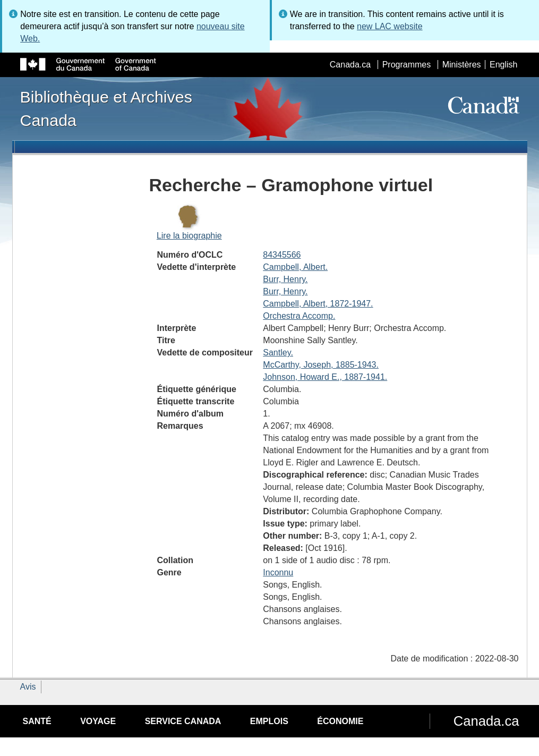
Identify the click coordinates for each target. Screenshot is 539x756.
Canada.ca (350, 65)
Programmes (407, 65)
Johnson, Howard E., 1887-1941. (325, 377)
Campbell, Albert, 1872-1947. (318, 304)
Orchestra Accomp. (299, 316)
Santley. (278, 352)
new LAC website (390, 26)
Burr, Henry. (285, 279)
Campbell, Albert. (295, 267)
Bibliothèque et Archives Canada (106, 108)
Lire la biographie (189, 236)
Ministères (462, 65)
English (503, 65)
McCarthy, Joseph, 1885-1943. (321, 365)
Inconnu (278, 572)
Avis (28, 687)
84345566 (282, 255)
